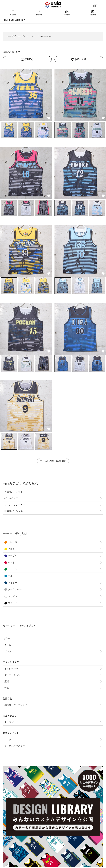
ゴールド (9, 645)
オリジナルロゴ (12, 669)
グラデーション (12, 675)
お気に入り (81, 59)
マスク (8, 739)
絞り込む (29, 59)
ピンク (8, 651)
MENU (95, 6)
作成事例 (67, 15)
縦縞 (7, 681)
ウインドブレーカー (15, 505)
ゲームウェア (11, 498)
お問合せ (93, 15)
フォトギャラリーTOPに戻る (53, 461)
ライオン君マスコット (16, 746)
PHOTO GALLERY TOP (14, 20)
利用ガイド (40, 15)
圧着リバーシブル (14, 511)
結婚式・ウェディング (16, 705)
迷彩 (7, 688)
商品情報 (13, 15)
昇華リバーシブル (14, 492)
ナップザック (11, 722)
